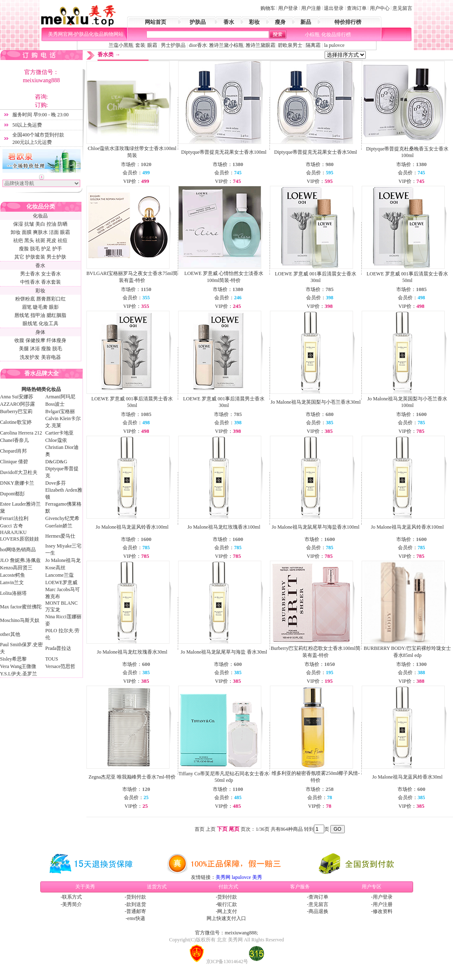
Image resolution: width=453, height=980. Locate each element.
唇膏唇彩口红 (51, 299)
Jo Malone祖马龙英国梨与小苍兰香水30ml (316, 402)
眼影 (54, 307)
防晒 (63, 224)
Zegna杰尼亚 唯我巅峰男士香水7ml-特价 (132, 777)
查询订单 (357, 8)
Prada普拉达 (58, 648)
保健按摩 (35, 340)
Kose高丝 (55, 568)
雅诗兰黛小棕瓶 (226, 45)
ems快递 (136, 918)
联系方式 (72, 897)
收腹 (19, 340)
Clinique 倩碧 (14, 462)
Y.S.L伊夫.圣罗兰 (19, 674)
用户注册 (311, 8)
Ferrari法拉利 (14, 518)
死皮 (51, 240)
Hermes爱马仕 (60, 536)
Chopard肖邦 (13, 451)
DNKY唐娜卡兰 (17, 483)
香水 (229, 22)
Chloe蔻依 (56, 440)
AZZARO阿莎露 (17, 404)
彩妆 (254, 22)
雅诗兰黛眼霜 (260, 45)
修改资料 (383, 911)
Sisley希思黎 (13, 659)
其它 (19, 257)
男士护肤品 (173, 45)
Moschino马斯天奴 (20, 620)
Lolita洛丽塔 (13, 593)
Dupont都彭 (12, 494)
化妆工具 (49, 324)
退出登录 (334, 8)
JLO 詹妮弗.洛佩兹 (20, 560)
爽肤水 (40, 232)
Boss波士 (55, 404)
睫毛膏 (40, 307)
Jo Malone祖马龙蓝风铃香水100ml (132, 527)
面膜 (27, 232)
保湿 (18, 224)
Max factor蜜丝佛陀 (21, 607)
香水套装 (51, 282)
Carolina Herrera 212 (21, 433)
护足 (46, 249)
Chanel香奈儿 (14, 440)
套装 (140, 45)
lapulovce (241, 877)
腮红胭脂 (56, 315)
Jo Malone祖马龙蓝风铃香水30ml (408, 777)
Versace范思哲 (60, 666)
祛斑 (40, 240)
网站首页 (156, 22)
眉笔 (27, 307)
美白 (40, 224)
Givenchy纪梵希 (62, 518)
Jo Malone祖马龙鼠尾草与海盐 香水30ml (224, 652)
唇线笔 (22, 315)
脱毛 (35, 249)
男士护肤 (56, 257)
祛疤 (18, 240)
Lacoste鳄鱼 (13, 575)
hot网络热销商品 (18, 550)
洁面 (54, 232)
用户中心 (380, 8)
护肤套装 (35, 257)
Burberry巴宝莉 (16, 411)
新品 (306, 22)
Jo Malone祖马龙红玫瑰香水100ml (224, 527)
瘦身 (280, 22)
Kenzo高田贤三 (16, 568)
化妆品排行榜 (336, 35)
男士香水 (30, 274)
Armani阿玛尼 (60, 397)
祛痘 (63, 240)
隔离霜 (312, 45)
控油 (51, 224)
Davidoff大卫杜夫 (19, 472)
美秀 (257, 877)
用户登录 (288, 8)
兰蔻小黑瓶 (121, 45)
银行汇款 (227, 904)
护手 (57, 249)
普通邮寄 (136, 911)
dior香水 (198, 45)
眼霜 (152, 45)
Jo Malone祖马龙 (63, 560)
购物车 (268, 8)
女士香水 (51, 274)
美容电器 (51, 357)
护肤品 (198, 22)
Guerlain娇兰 (59, 526)
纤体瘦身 (56, 340)
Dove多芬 (56, 483)
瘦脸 (24, 249)
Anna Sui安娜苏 (17, 397)
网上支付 (227, 911)
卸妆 (16, 232)
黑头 (29, 240)
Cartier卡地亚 (59, 433)
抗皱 (29, 224)
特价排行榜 (348, 22)
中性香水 (30, 282)
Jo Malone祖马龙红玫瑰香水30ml (132, 652)
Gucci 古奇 (12, 526)
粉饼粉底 (25, 299)
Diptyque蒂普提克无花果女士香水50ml (315, 152)
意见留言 (402, 8)
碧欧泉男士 (290, 45)
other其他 (10, 634)
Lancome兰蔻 (59, 575)
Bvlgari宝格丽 (60, 411)
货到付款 (136, 897)
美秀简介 (72, 904)
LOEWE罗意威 (61, 582)
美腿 (24, 349)
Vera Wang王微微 (18, 666)
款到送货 (136, 904)
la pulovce (335, 45)
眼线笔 (30, 324)
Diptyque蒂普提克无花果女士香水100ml (224, 152)
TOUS (52, 659)
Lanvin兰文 (12, 582)
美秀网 (223, 877)
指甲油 (38, 315)
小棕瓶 (312, 35)
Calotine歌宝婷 (16, 422)
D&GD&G (56, 462)
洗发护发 (30, 357)
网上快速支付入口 (226, 918)
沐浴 (35, 349)
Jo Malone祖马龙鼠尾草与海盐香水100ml (316, 527)
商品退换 (318, 911)
